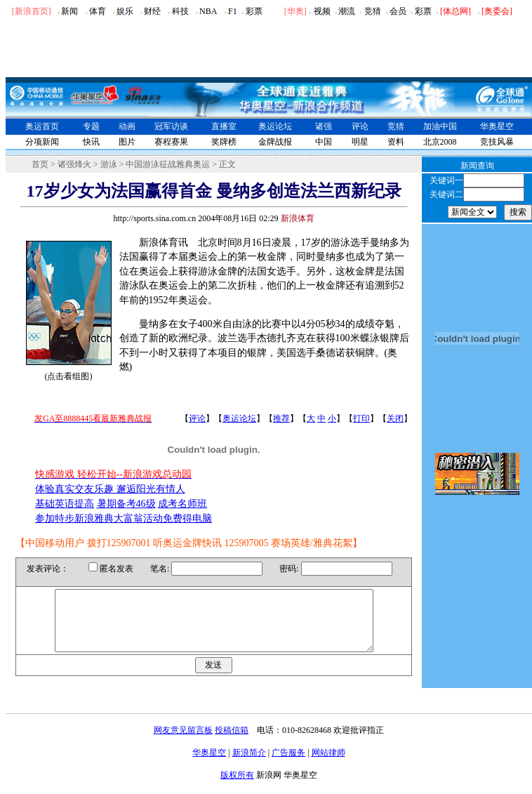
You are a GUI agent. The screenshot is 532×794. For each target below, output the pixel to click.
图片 (127, 142)
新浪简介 (249, 765)
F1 (233, 11)
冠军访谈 (171, 126)
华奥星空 (497, 126)
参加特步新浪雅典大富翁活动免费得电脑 (124, 518)
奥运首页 (42, 126)
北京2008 (440, 142)
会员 (398, 11)
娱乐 (125, 11)
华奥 (295, 11)
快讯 (91, 142)
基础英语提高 (65, 504)
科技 (180, 11)
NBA (208, 11)
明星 (360, 142)
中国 (324, 142)
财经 (152, 11)
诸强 (324, 126)
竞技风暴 (497, 142)
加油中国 (440, 126)
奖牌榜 (224, 142)
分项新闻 (42, 142)
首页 (40, 164)
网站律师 (328, 765)
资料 (396, 142)
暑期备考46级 (126, 504)
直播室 (224, 126)
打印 (361, 418)
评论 (360, 126)
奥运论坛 (275, 126)
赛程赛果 (171, 142)
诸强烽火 (74, 164)
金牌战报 (275, 142)
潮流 (347, 11)
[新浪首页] (32, 11)
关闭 (395, 418)
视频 (322, 11)
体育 (98, 11)
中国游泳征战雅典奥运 (168, 164)
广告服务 (288, 765)
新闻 (69, 11)
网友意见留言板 (183, 743)
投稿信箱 (232, 743)
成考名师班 (182, 504)
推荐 (281, 418)
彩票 (254, 11)
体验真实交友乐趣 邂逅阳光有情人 (110, 489)
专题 (91, 126)
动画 (127, 126)
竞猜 (373, 11)
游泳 (109, 164)
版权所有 (237, 788)
